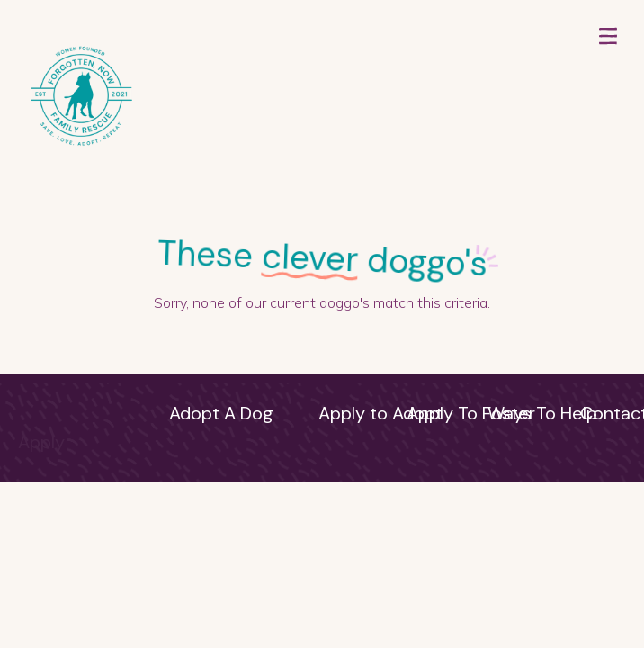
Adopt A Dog (221, 413)
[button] (608, 98)
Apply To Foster (471, 413)
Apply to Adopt (380, 413)
